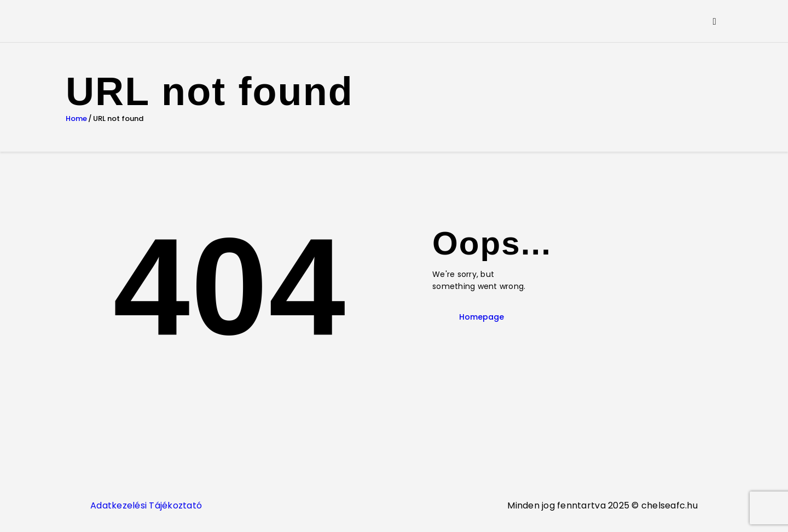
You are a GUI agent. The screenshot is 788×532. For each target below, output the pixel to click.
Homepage (482, 317)
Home (76, 119)
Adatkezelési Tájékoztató (146, 505)
